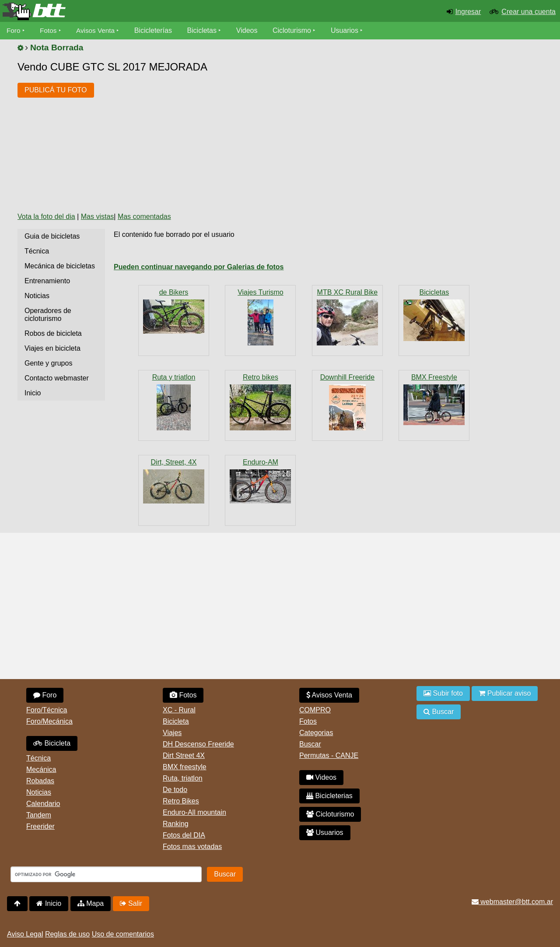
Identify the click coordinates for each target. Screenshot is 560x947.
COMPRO (315, 710)
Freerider (40, 826)
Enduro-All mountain (194, 812)
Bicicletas (206, 30)
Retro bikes (261, 377)
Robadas (40, 781)
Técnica (37, 251)
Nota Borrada (57, 48)
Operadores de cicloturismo (48, 315)
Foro (14, 30)
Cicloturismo (295, 30)
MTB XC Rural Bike (348, 292)
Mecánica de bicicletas (60, 266)
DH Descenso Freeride (198, 744)
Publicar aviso (505, 693)
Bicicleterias (329, 796)
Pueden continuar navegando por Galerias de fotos (199, 267)
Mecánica (41, 769)
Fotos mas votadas (192, 847)
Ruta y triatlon (174, 377)
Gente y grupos (48, 363)
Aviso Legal (25, 934)
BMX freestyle (185, 767)
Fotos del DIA (184, 835)
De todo (175, 790)
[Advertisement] (260, 139)
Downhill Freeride (348, 377)
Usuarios (348, 30)
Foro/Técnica (47, 710)
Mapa (91, 903)
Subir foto (443, 693)
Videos (250, 30)
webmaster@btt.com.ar (512, 902)
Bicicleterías (157, 30)
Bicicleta (52, 743)
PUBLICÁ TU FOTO (56, 90)
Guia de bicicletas (52, 236)
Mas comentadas (144, 217)
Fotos (49, 30)
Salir (131, 903)
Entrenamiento (47, 281)
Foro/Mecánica (49, 721)
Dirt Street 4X (184, 755)
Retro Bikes (181, 801)
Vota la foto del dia (46, 217)
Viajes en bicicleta (52, 348)
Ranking (176, 824)
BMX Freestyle (434, 377)
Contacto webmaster (57, 378)
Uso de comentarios (123, 934)
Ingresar (468, 12)
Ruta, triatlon (183, 778)
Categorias (316, 733)
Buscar (310, 744)
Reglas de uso (67, 934)
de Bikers (174, 292)
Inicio (33, 393)
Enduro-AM (261, 462)
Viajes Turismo (261, 292)
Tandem (39, 815)
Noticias (37, 296)
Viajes (172, 733)
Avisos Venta (98, 30)
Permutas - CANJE (329, 755)
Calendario (43, 804)
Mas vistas (98, 217)
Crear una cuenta (528, 12)
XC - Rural (179, 710)
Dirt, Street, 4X (174, 462)
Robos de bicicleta (53, 333)
